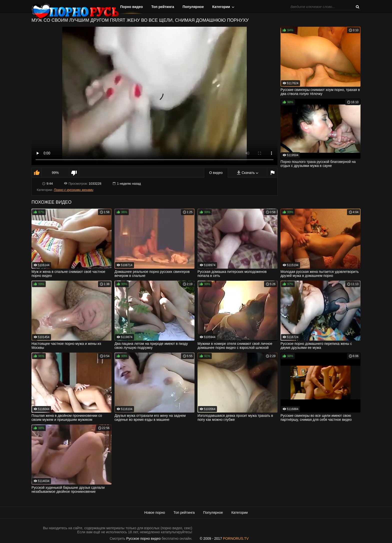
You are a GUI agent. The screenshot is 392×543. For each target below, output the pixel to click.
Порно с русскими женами (73, 190)
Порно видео (132, 7)
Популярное (193, 7)
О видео (216, 173)
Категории (221, 7)
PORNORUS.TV (236, 539)
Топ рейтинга (163, 7)
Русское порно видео (143, 539)
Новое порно (155, 513)
